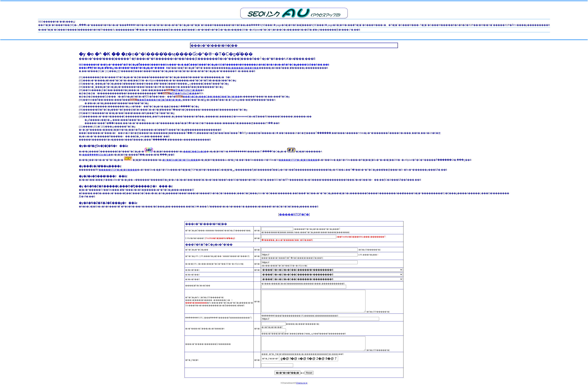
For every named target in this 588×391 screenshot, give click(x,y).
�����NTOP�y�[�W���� (298, 160)
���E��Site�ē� (195, 151)
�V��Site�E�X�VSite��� (180, 160)
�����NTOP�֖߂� (294, 214)
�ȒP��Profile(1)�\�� (183, 90)
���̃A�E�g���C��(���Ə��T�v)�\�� (208, 97)
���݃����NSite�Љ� (97, 155)
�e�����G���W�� (243, 68)
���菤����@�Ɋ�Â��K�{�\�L (156, 100)
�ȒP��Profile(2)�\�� (180, 93)
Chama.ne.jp (302, 390)
